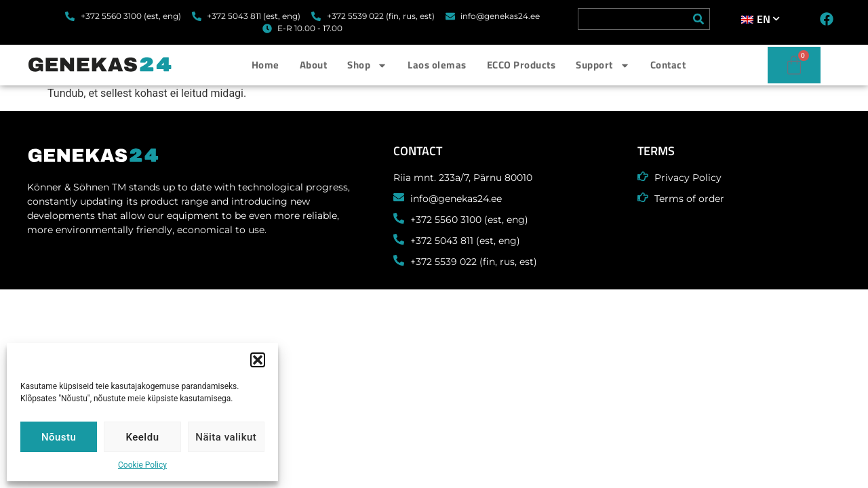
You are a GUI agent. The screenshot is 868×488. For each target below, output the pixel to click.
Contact (668, 65)
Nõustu (59, 437)
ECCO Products (521, 65)
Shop (367, 65)
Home (265, 65)
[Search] (698, 19)
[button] (258, 360)
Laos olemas (437, 65)
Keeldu (143, 437)
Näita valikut (226, 437)
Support (603, 65)
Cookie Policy (142, 465)
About (314, 65)
